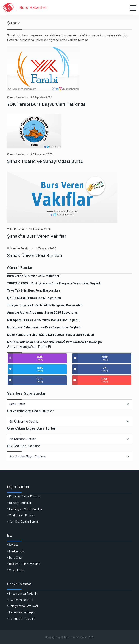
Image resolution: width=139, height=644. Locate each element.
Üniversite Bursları (19, 248)
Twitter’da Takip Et (21, 600)
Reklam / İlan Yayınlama (25, 564)
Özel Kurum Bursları (22, 515)
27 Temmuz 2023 (42, 154)
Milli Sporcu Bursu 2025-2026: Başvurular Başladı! (43, 320)
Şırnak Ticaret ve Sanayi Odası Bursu (45, 161)
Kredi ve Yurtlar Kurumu (25, 496)
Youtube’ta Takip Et (22, 619)
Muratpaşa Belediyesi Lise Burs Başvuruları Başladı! (44, 327)
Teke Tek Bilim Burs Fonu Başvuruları (33, 290)
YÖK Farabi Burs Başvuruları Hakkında (46, 104)
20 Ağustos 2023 (42, 97)
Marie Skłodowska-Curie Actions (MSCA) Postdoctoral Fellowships (54, 342)
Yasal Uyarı (16, 570)
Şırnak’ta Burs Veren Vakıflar (37, 236)
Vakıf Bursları (15, 229)
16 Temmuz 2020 (40, 229)
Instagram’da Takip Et (23, 593)
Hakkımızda (16, 551)
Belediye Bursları (20, 503)
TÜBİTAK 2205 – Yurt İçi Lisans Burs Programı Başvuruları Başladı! (54, 283)
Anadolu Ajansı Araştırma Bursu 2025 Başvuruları (43, 313)
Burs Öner (16, 557)
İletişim (13, 545)
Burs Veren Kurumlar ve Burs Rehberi (34, 276)
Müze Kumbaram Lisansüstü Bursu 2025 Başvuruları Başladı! (50, 335)
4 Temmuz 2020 (46, 248)
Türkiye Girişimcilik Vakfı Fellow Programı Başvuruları (45, 305)
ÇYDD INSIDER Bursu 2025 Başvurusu (34, 298)
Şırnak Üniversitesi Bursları (35, 255)
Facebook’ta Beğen (22, 612)
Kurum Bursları (16, 97)
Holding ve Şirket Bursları (25, 509)
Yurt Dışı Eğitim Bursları (24, 522)
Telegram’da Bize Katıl (23, 606)
